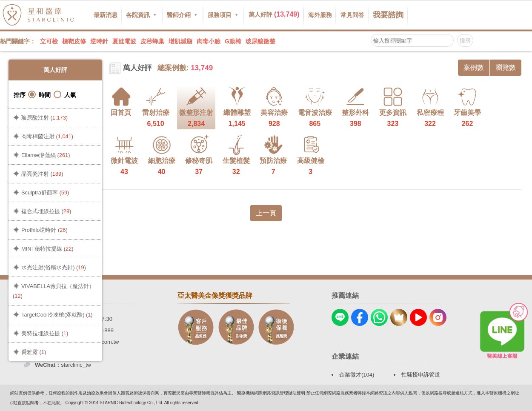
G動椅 (233, 41)
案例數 (474, 67)
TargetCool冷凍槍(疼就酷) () (57, 315)
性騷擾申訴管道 (421, 375)
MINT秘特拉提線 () (47, 249)
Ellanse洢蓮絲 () (46, 155)
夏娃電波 (124, 41)
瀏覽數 (506, 67)
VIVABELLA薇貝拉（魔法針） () (54, 291)
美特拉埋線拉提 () (45, 333)
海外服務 (320, 15)
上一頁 (266, 213)
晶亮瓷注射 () (42, 174)
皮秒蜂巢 (152, 41)
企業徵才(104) (357, 375)
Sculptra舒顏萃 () (45, 193)
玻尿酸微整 (260, 41)
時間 (39, 95)
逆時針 (99, 41)
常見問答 (352, 15)
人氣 (65, 95)
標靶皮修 (74, 41)
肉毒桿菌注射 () (47, 136)
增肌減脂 (180, 41)
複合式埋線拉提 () (46, 211)
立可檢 (49, 41)
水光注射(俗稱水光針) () (54, 267)
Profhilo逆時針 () (44, 230)
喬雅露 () (34, 352)
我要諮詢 (388, 15)
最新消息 (106, 15)
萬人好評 (274, 14)
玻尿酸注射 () (44, 118)
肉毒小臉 (209, 41)
